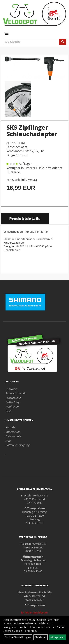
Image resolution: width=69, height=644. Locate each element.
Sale (8, 411)
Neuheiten (12, 406)
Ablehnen (41, 637)
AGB (8, 441)
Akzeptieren (58, 637)
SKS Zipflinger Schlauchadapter (32, 131)
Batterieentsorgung (17, 445)
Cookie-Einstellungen (18, 637)
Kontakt (10, 427)
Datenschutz (13, 436)
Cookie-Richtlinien (25, 631)
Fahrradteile (13, 398)
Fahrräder (12, 389)
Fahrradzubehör (16, 393)
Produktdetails (25, 218)
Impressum (13, 432)
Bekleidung (12, 402)
